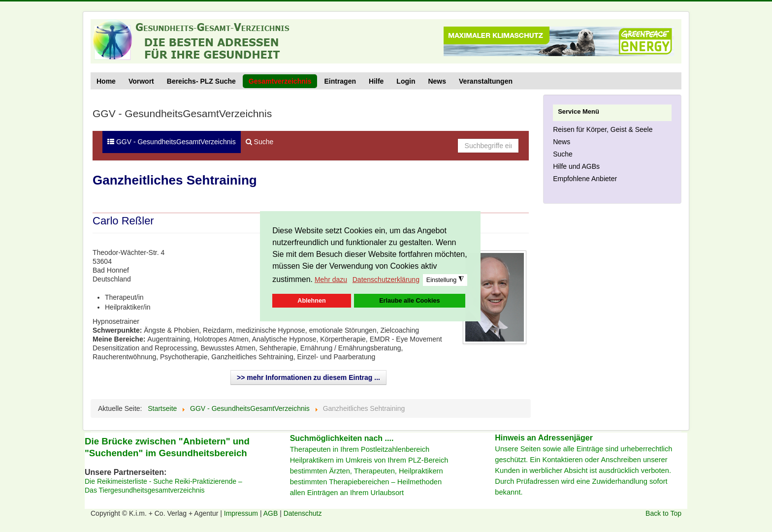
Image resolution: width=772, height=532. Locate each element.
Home (106, 81)
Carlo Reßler (123, 221)
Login (406, 81)
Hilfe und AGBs (576, 166)
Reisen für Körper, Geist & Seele (603, 129)
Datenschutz (303, 513)
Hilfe (376, 81)
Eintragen (340, 81)
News (437, 81)
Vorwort (141, 81)
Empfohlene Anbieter (585, 179)
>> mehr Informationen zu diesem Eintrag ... (308, 377)
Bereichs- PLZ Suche (201, 81)
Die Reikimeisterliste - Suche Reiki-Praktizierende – (163, 481)
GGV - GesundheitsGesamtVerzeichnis (172, 142)
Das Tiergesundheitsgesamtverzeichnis (145, 490)
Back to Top (663, 513)
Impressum (242, 513)
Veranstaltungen (486, 81)
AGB (272, 513)
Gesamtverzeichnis (280, 81)
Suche (260, 142)
